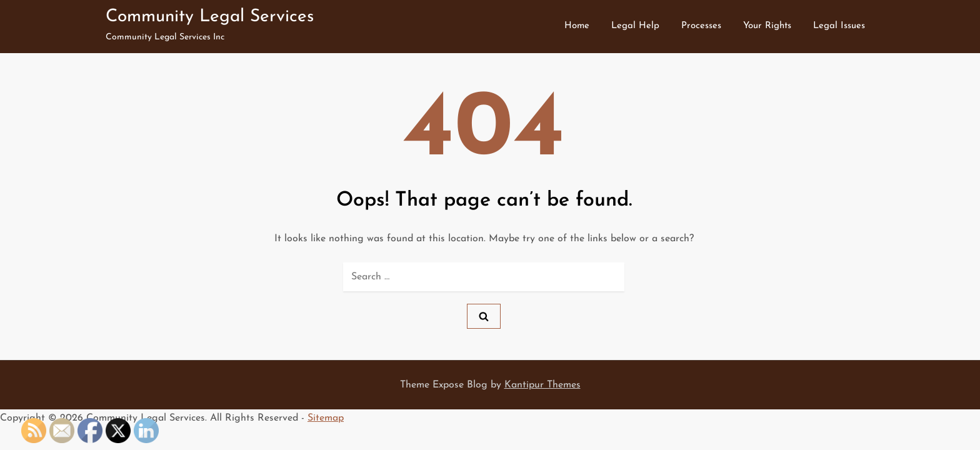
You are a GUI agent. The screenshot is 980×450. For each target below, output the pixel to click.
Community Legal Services (210, 17)
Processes (701, 26)
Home (577, 26)
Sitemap (326, 418)
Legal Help (635, 26)
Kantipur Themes (542, 385)
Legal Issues (839, 26)
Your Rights (767, 26)
